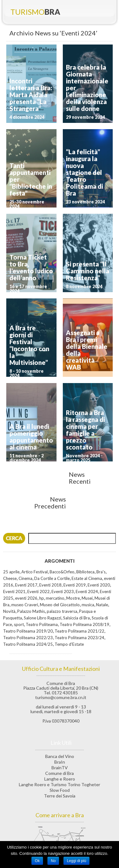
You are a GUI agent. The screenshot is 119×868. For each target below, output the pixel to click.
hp (42, 598)
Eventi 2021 (14, 592)
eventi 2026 (26, 598)
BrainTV (60, 768)
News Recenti (80, 478)
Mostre (73, 598)
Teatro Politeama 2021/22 (79, 631)
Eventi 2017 (26, 585)
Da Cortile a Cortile (52, 578)
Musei (87, 598)
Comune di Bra (59, 773)
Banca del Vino (60, 756)
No (53, 861)
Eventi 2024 (87, 592)
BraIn (60, 762)
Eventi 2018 (50, 585)
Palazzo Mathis (31, 611)
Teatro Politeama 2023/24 (79, 638)
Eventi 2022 (38, 592)
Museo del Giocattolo (60, 605)
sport (19, 624)
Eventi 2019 (75, 585)
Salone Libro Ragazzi (43, 618)
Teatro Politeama (42, 624)
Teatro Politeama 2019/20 (28, 631)
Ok (37, 861)
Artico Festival (35, 572)
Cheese (10, 578)
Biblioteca (85, 572)
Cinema (25, 578)
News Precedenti (50, 502)
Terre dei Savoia (60, 796)
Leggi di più (76, 861)
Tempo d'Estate (69, 644)
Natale (102, 605)
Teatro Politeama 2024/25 (28, 644)
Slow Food (60, 790)
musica (88, 605)
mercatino (55, 598)
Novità (9, 611)
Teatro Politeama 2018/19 (84, 624)
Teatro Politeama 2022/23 (28, 638)
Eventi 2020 (99, 585)
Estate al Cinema (87, 578)
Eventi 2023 (63, 592)
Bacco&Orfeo (62, 572)
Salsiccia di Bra (76, 618)
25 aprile (11, 572)
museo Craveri (25, 605)
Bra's (101, 572)
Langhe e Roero (60, 779)
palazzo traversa (62, 611)
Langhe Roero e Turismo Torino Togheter (59, 784)
